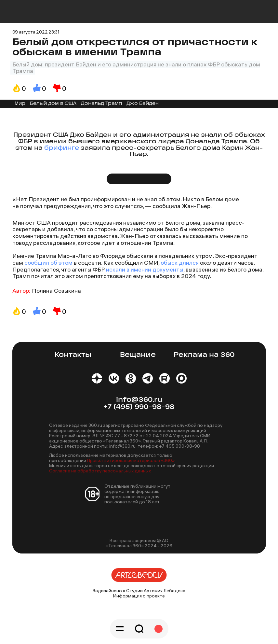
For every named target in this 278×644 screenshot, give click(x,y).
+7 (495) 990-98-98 (139, 407)
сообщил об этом (48, 263)
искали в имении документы (144, 269)
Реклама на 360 (204, 355)
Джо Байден (143, 104)
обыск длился (180, 263)
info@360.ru (139, 400)
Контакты (73, 355)
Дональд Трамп (101, 104)
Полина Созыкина (56, 291)
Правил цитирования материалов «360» (131, 460)
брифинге (62, 148)
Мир (20, 104)
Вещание (138, 355)
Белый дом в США (53, 104)
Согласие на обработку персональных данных (100, 471)
